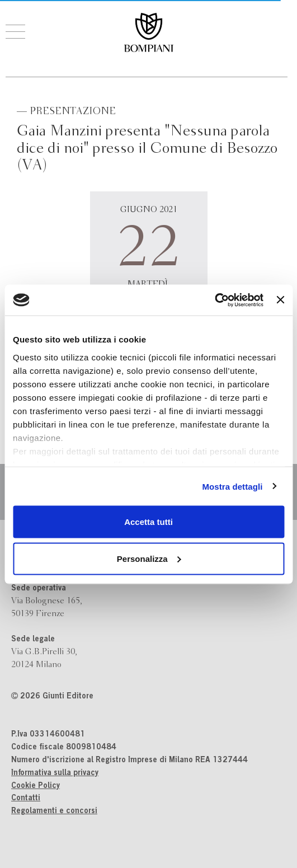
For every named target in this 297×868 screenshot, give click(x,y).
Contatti (26, 799)
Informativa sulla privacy (55, 773)
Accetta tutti (148, 522)
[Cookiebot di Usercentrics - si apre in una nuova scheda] (214, 300)
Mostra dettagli (232, 486)
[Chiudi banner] (280, 300)
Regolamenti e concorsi (54, 811)
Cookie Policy (36, 786)
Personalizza (149, 558)
